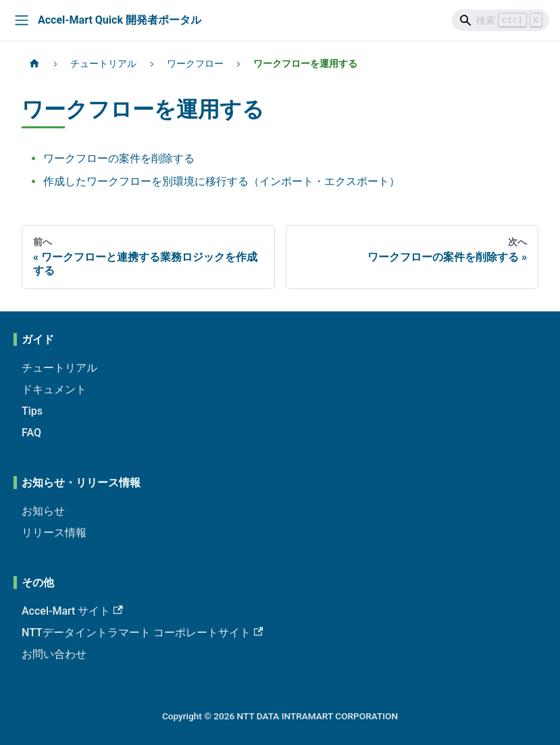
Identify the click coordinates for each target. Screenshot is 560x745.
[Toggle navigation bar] (22, 20)
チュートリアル (59, 368)
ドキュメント (54, 389)
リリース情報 (54, 533)
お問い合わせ (54, 654)
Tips (32, 411)
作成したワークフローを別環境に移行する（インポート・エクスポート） (222, 181)
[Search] (501, 20)
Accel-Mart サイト (72, 611)
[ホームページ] (34, 64)
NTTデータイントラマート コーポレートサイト (142, 633)
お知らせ (43, 511)
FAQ (31, 433)
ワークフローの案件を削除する (119, 158)
